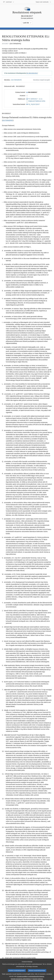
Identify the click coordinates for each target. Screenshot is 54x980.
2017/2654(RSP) (16, 80)
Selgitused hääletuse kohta (37, 101)
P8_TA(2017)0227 (34, 104)
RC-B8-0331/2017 (32, 73)
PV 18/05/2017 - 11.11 (35, 99)
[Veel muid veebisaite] (43, 2)
